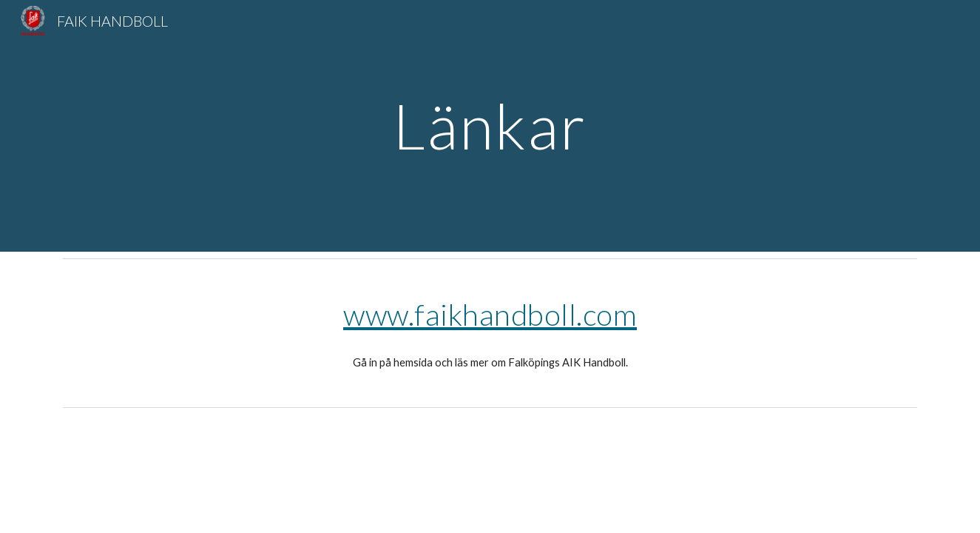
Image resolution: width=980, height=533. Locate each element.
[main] (490, 125)
